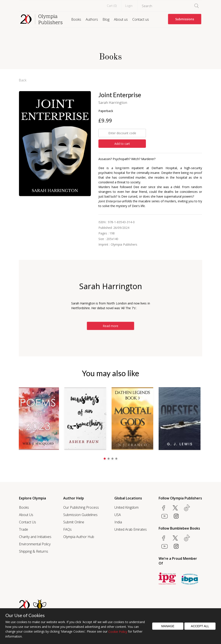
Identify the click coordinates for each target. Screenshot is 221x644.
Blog (106, 19)
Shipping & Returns (34, 551)
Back (23, 80)
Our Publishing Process (81, 507)
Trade (24, 529)
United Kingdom (126, 507)
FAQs (67, 529)
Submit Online (74, 522)
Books (76, 19)
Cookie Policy (118, 632)
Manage (168, 626)
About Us (26, 515)
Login (129, 6)
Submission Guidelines (80, 515)
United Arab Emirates (131, 529)
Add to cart (122, 144)
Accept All (200, 626)
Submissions (185, 19)
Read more (110, 326)
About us (121, 19)
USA (118, 515)
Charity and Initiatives (35, 536)
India (118, 522)
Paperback (106, 111)
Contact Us (28, 522)
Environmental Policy (35, 544)
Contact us (141, 19)
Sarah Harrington (113, 103)
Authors (92, 19)
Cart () (112, 6)
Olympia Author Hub (79, 536)
